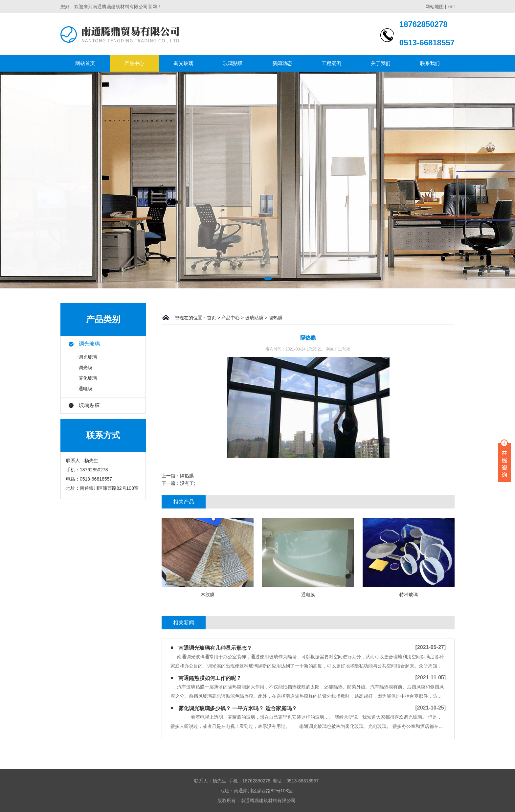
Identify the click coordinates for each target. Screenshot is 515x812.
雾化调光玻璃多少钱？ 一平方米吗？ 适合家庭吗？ (238, 708)
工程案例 (331, 63)
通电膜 (85, 389)
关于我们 (381, 63)
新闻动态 (282, 63)
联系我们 (430, 63)
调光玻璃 (184, 63)
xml (451, 7)
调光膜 (85, 368)
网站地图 (435, 7)
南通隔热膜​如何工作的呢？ (210, 678)
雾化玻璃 (88, 378)
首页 (212, 318)
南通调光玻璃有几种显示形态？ (215, 648)
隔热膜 (276, 318)
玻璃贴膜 (233, 63)
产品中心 (134, 63)
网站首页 (85, 63)
